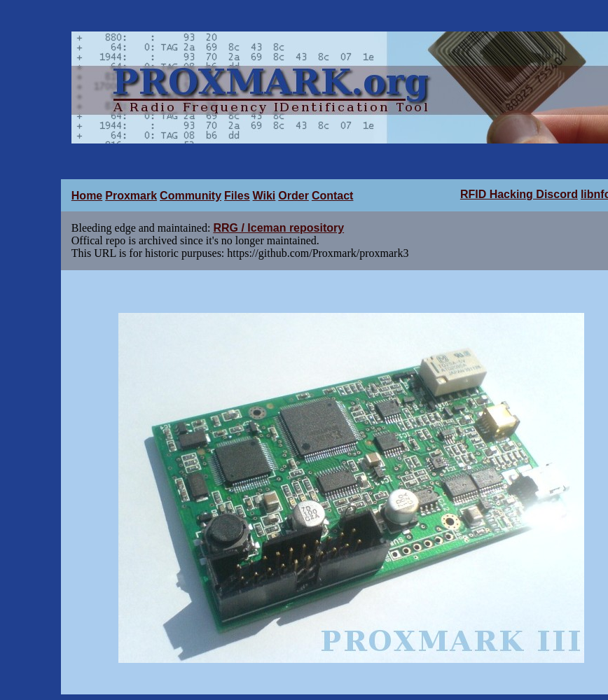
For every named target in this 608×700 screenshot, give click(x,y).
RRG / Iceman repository (278, 228)
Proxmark (131, 196)
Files (237, 196)
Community (191, 196)
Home (87, 196)
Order (293, 196)
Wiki (264, 196)
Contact (333, 196)
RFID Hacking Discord (519, 194)
